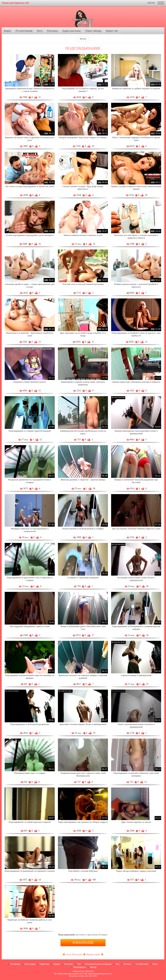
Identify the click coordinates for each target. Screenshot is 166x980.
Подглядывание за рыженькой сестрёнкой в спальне (30, 871)
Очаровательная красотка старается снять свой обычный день (83, 774)
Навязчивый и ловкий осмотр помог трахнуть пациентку (83, 383)
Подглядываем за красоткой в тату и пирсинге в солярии (30, 579)
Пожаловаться (79, 967)
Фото (40, 31)
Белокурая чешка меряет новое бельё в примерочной (136, 579)
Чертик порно (93, 954)
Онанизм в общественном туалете (30, 382)
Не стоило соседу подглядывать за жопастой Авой (30, 186)
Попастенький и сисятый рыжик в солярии (83, 529)
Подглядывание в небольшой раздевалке (30, 724)
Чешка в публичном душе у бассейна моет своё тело (83, 628)
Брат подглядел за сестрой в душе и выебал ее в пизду (83, 334)
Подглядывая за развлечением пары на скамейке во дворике (30, 677)
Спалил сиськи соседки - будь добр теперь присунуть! (83, 188)
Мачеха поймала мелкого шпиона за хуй (83, 235)
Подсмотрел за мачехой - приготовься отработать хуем (30, 334)
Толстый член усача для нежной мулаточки (83, 284)
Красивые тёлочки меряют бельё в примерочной (83, 724)
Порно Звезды (93, 31)
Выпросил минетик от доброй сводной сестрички (136, 88)
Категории (68, 964)
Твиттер (93, 967)
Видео (7, 31)
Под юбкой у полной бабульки (83, 871)
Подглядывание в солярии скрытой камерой (30, 431)
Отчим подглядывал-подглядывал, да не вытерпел (30, 235)
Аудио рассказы (72, 31)
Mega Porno (79, 971)
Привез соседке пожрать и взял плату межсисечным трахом (136, 188)
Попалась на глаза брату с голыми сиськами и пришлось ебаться (136, 236)
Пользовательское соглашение (98, 964)
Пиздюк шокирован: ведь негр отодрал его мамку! (83, 137)
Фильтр (83, 39)
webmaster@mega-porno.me (100, 974)
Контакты (127, 964)
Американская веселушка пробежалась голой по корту (83, 432)
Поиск (155, 964)
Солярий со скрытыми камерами (83, 578)
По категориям (24, 31)
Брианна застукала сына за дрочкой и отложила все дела (30, 139)
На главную (15, 964)
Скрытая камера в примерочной (136, 675)
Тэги (79, 964)
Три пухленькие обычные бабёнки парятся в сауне (136, 529)
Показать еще (83, 943)
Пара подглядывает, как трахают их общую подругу (83, 822)
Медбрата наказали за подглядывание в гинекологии (30, 530)
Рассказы (53, 31)
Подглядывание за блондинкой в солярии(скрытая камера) (136, 628)
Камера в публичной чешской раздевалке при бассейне (136, 481)
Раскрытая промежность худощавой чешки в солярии (30, 481)
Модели (57, 964)
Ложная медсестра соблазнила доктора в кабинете (136, 382)
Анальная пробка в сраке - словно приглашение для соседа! (30, 285)
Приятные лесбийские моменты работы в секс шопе (30, 921)
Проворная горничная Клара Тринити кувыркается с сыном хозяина (30, 90)
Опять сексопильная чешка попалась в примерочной (136, 726)
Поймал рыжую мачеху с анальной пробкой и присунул (136, 285)
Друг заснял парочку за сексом (136, 822)
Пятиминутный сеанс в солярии (30, 773)
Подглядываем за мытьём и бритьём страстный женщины (136, 774)
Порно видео (30, 964)
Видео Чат (112, 31)
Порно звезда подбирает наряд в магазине (136, 871)
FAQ (117, 964)
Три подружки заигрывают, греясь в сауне (30, 626)
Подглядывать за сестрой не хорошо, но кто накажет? (83, 90)
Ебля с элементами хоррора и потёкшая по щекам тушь (136, 139)
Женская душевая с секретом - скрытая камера (83, 480)
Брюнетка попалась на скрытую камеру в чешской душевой (83, 677)
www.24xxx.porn (74, 954)
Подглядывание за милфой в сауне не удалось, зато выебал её (136, 334)
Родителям (44, 964)
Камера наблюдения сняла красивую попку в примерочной (136, 432)
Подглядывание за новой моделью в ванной (30, 822)
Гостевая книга (142, 964)
